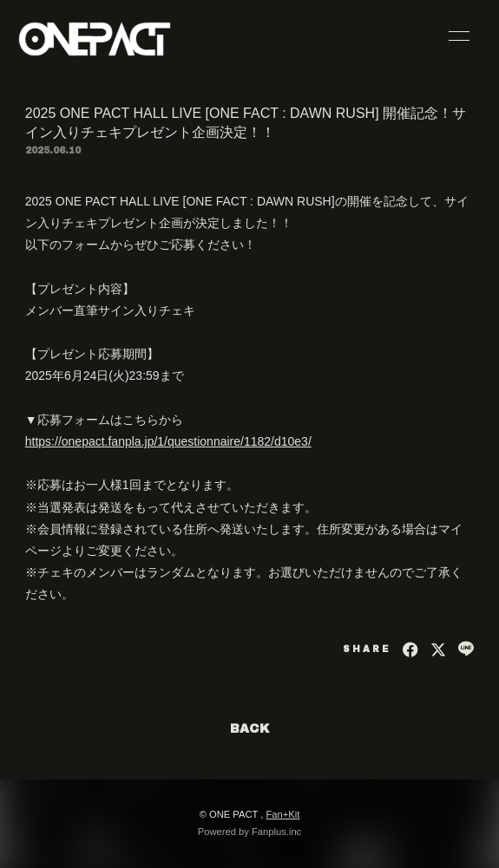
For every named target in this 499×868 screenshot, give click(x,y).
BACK (250, 729)
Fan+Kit (282, 814)
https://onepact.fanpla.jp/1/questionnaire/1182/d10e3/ (168, 441)
